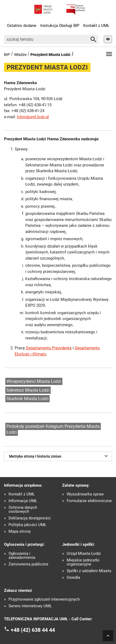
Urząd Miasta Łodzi (84, 554)
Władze (20, 55)
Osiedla (73, 578)
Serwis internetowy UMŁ (30, 606)
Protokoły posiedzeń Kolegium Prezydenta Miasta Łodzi (53, 429)
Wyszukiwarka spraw (85, 494)
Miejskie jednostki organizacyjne (83, 562)
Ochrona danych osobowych (23, 510)
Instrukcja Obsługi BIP (60, 26)
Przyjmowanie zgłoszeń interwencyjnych (44, 599)
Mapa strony (20, 532)
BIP (7, 55)
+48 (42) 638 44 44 (33, 630)
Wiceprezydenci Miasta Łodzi (34, 381)
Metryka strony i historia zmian (59, 456)
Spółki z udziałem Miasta (89, 571)
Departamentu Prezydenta (49, 348)
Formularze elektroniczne (89, 501)
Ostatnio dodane (22, 26)
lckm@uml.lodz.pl (33, 117)
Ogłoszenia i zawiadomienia (22, 556)
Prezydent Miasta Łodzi (50, 55)
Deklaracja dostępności (30, 518)
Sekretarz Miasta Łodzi (28, 390)
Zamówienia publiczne (28, 564)
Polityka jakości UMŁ (27, 525)
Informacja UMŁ (23, 501)
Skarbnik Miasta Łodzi (27, 399)
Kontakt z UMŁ (96, 26)
